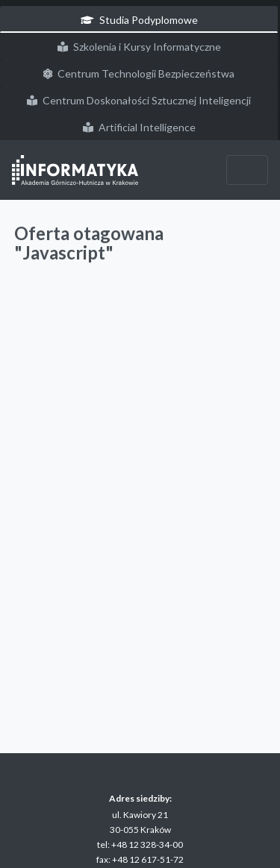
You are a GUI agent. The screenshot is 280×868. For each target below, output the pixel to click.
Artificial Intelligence (139, 127)
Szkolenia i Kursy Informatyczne (139, 47)
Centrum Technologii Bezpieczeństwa (139, 73)
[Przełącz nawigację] (247, 170)
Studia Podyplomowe (139, 20)
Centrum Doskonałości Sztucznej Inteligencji (139, 100)
